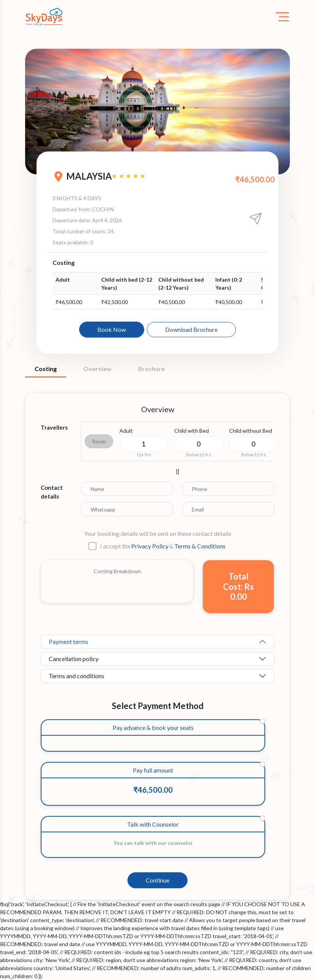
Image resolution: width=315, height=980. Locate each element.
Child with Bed (192, 431)
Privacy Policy (150, 546)
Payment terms (68, 641)
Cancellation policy (74, 659)
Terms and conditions (76, 676)
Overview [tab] (97, 369)
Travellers (54, 427)
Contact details (52, 492)
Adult (126, 431)
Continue (157, 880)
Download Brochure (191, 329)
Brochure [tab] (151, 369)
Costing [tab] (46, 369)
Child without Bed (251, 431)
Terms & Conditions (200, 546)
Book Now (112, 329)
